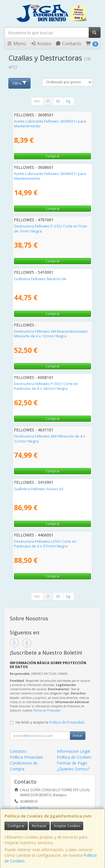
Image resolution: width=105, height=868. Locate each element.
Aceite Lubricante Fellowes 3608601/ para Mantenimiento (50, 176)
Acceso (41, 43)
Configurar (16, 826)
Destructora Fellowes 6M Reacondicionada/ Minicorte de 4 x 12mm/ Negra (51, 334)
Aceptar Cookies (67, 826)
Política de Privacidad (47, 710)
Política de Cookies (74, 757)
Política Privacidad (26, 757)
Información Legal (73, 751)
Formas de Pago (72, 763)
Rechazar (39, 826)
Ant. (37, 101)
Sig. (68, 101)
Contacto (68, 43)
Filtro (20, 83)
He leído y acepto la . (50, 722)
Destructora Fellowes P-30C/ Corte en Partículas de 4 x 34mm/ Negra (46, 386)
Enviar (78, 735)
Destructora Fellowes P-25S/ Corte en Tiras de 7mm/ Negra (51, 228)
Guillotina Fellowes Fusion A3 (39, 489)
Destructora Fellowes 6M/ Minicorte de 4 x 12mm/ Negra (50, 438)
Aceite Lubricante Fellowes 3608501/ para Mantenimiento (50, 124)
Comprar (53, 156)
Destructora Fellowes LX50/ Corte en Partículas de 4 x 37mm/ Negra (45, 544)
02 (58, 101)
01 (48, 101)
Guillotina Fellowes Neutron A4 (40, 279)
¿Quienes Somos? (73, 769)
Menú (16, 43)
